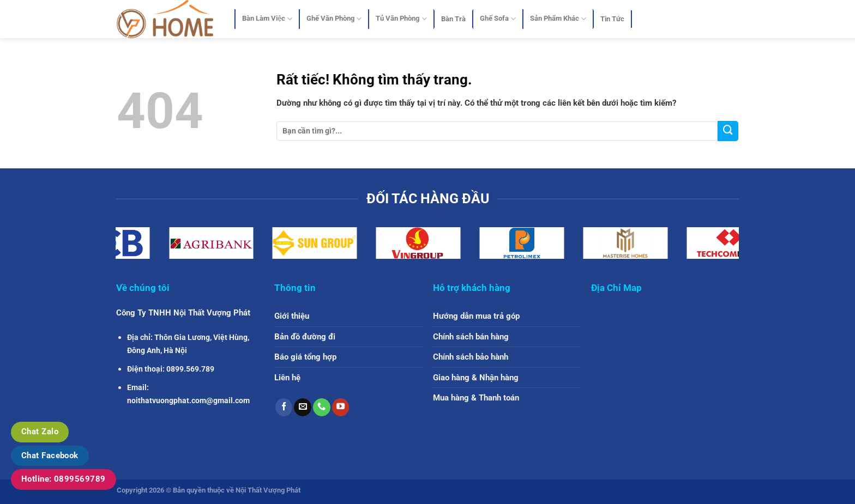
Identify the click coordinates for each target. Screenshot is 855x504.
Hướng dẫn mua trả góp (476, 316)
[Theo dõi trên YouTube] (341, 407)
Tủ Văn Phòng (401, 19)
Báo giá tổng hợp (305, 357)
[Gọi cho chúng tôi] (322, 407)
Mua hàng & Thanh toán (476, 398)
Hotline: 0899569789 (64, 479)
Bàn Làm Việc (267, 19)
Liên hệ (287, 378)
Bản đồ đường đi (305, 337)
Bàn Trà (453, 19)
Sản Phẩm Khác (558, 19)
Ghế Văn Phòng (334, 19)
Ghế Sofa (498, 19)
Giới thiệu (292, 316)
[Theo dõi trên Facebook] (284, 407)
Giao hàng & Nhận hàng (476, 378)
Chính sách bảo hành (471, 357)
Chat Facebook (50, 456)
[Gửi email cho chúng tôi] (303, 407)
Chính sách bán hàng (471, 337)
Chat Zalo (40, 432)
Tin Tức (612, 19)
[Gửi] (728, 131)
